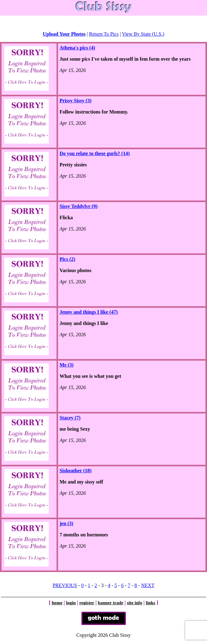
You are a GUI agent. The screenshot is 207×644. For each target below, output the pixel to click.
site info (134, 603)
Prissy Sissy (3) (76, 101)
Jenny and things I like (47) (89, 312)
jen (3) (67, 523)
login (71, 603)
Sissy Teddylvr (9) (79, 206)
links (150, 603)
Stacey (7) (70, 418)
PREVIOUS (65, 585)
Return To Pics (104, 34)
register (87, 603)
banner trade (111, 603)
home (57, 603)
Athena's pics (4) (77, 48)
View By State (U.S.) (143, 34)
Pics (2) (67, 259)
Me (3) (67, 365)
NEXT (148, 585)
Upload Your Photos (64, 34)
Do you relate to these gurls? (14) (95, 153)
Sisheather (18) (76, 471)
